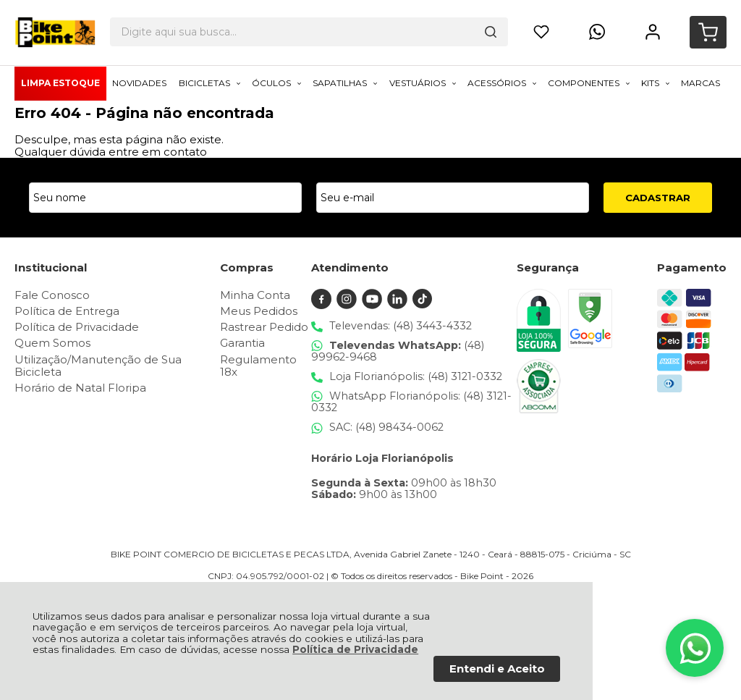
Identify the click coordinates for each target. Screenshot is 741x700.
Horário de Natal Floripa (80, 388)
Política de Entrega (67, 311)
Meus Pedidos (259, 311)
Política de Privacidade (355, 649)
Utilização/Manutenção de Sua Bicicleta (98, 366)
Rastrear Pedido (264, 327)
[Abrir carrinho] (708, 26)
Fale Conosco (52, 295)
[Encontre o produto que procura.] (434, 25)
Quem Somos (52, 343)
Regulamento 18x (258, 366)
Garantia (242, 343)
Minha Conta (255, 295)
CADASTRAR (658, 198)
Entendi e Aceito (497, 669)
